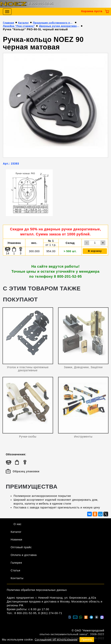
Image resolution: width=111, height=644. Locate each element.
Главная (9, 23)
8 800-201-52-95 (41, 4)
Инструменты (83, 438)
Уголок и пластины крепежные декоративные (28, 370)
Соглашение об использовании (56, 640)
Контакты (17, 578)
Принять (87, 640)
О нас (18, 524)
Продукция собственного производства (53, 23)
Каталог (24, 23)
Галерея (16, 563)
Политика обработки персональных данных (37, 590)
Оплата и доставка (24, 555)
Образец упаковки (23, 471)
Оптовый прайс (21, 547)
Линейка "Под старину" (19, 26)
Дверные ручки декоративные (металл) (59, 26)
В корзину (95, 251)
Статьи (15, 570)
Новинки (16, 540)
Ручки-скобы (28, 438)
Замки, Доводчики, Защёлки (83, 368)
